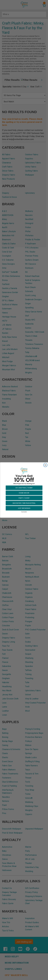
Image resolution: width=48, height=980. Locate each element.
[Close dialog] (45, 465)
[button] (24, 488)
